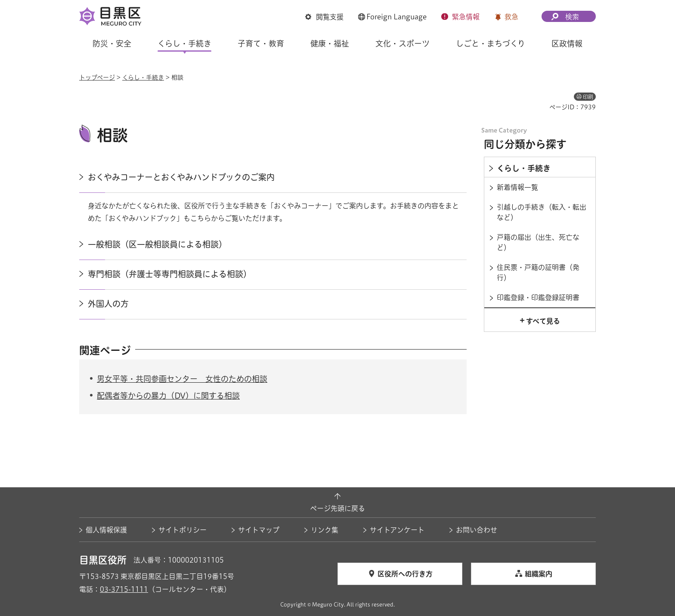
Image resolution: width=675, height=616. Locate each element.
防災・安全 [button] (112, 43)
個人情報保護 (106, 530)
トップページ (97, 77)
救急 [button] (511, 17)
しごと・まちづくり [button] (491, 43)
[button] (324, 17)
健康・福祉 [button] (330, 43)
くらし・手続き (143, 77)
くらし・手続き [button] (184, 43)
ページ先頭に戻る (337, 508)
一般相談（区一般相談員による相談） (157, 244)
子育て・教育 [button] (261, 43)
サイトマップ (259, 530)
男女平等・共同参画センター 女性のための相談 (182, 379)
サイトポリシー (183, 530)
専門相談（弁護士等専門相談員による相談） (170, 274)
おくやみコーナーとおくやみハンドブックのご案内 (181, 177)
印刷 (588, 97)
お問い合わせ (477, 530)
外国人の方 (108, 304)
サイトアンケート (397, 530)
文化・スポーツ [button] (403, 43)
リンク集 (325, 530)
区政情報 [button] (567, 43)
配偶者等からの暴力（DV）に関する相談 (168, 396)
